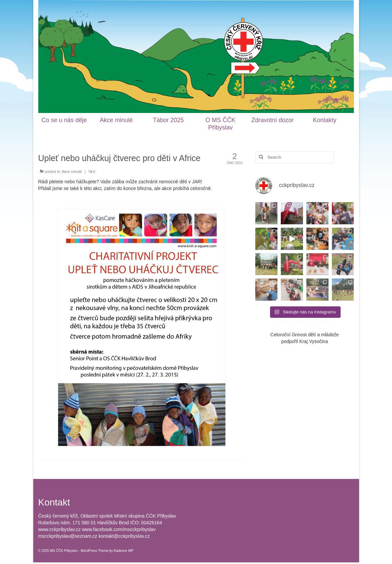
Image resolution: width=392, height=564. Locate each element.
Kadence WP (124, 551)
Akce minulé (72, 172)
